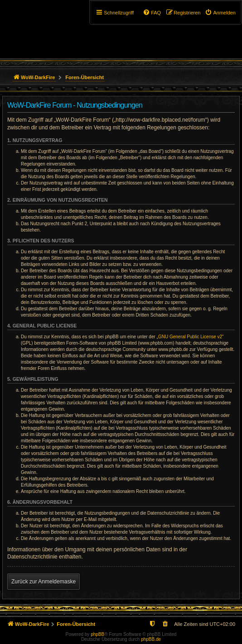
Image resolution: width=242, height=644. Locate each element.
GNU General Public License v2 (190, 337)
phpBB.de (151, 639)
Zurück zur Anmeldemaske (44, 582)
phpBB (97, 634)
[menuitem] (220, 13)
